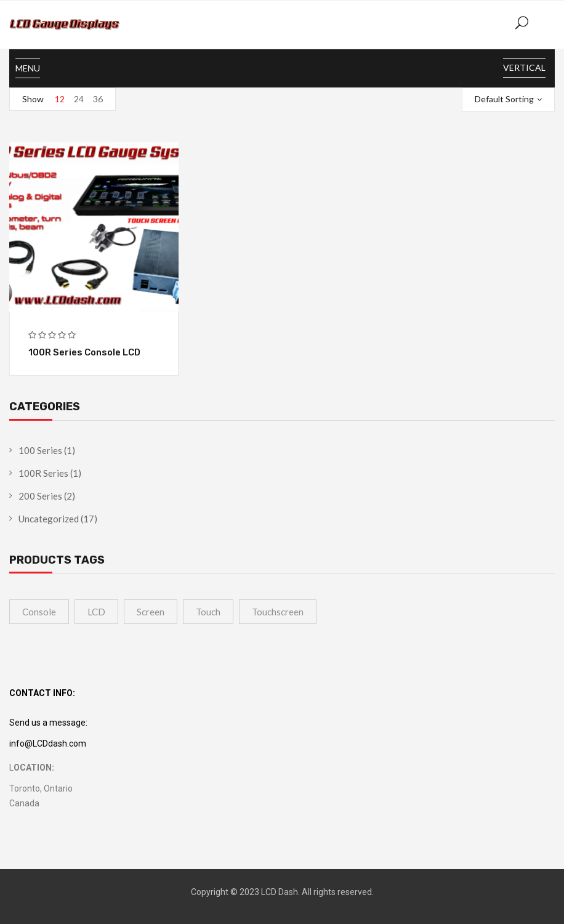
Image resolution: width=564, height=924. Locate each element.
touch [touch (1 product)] (208, 612)
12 (60, 99)
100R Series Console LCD (84, 352)
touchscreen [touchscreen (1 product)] (278, 612)
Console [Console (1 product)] (39, 612)
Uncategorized (49, 519)
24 (79, 99)
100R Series (43, 473)
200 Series (40, 496)
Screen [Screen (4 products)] (151, 612)
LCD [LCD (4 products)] (96, 612)
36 (98, 99)
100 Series (40, 450)
